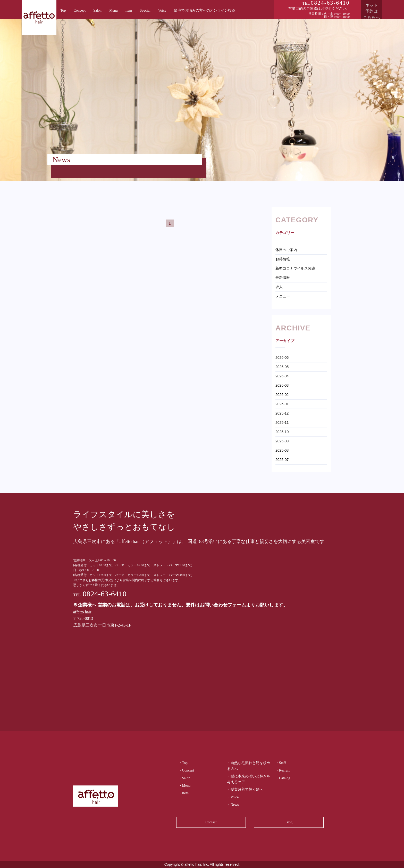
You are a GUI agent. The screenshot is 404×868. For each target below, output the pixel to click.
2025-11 (282, 423)
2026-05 (282, 367)
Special (145, 10)
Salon (97, 10)
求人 (279, 287)
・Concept (186, 770)
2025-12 (282, 413)
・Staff (281, 763)
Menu (113, 10)
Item (129, 10)
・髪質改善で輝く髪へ (245, 789)
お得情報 (283, 259)
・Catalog (283, 778)
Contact (211, 822)
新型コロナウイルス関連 (295, 268)
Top (63, 10)
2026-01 (282, 404)
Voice (162, 10)
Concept (80, 10)
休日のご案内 (286, 250)
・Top (183, 763)
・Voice (233, 797)
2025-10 (282, 432)
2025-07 (282, 460)
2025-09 (282, 441)
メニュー (283, 296)
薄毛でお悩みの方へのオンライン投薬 (205, 10)
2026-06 (282, 358)
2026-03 (282, 385)
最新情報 (283, 278)
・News (233, 805)
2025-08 (282, 450)
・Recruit (283, 770)
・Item (184, 793)
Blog (289, 822)
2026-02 (282, 395)
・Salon (184, 778)
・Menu (185, 786)
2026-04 (282, 376)
